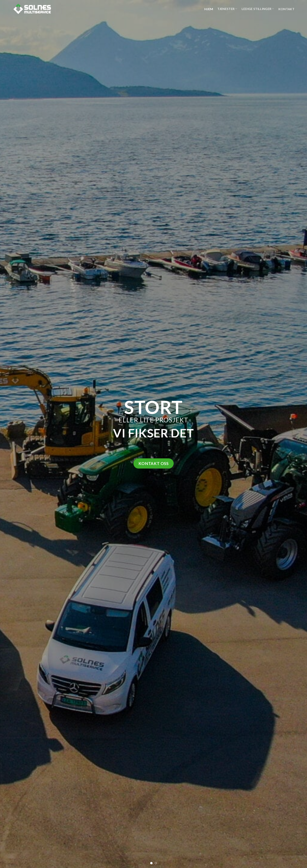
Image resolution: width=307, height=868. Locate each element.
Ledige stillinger (258, 9)
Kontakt (286, 9)
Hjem (209, 9)
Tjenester (227, 9)
